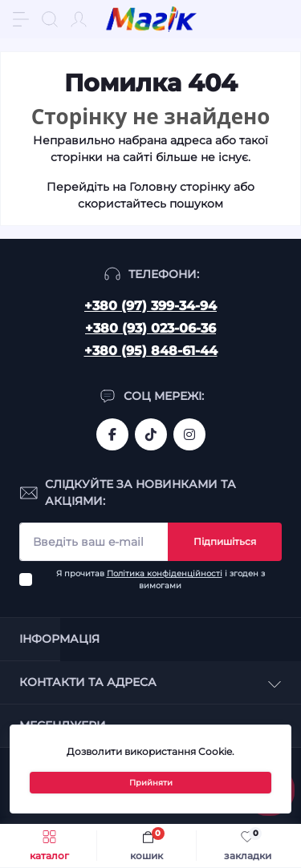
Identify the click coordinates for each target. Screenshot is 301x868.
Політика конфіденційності (165, 573)
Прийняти (151, 783)
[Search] (50, 19)
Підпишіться (225, 541)
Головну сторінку (180, 187)
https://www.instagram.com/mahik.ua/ (189, 434)
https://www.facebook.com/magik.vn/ (112, 434)
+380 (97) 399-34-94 (150, 306)
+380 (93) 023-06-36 (150, 328)
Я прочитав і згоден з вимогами (161, 579)
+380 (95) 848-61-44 (151, 351)
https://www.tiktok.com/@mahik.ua (151, 434)
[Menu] (21, 19)
